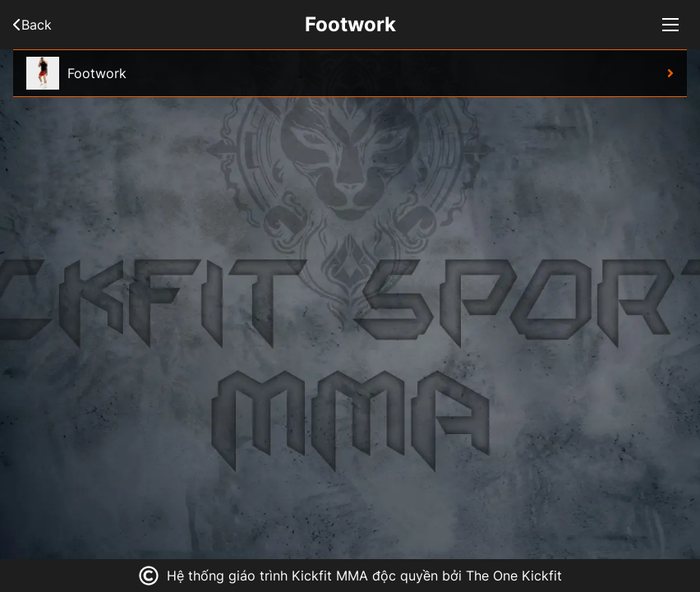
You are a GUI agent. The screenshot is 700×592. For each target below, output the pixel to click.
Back (32, 25)
